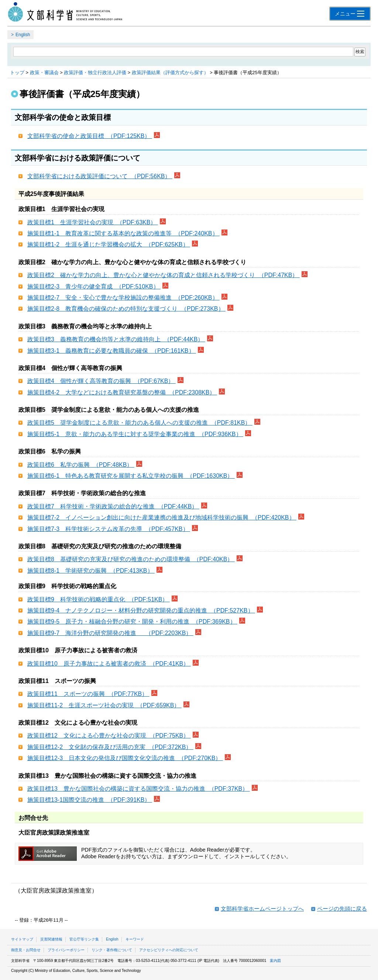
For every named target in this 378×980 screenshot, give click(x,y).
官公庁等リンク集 (84, 939)
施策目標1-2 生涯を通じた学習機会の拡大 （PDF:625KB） (109, 244)
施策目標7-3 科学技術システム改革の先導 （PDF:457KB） (109, 529)
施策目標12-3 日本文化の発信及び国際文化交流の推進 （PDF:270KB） (125, 758)
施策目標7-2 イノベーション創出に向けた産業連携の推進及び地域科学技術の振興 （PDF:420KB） (162, 517)
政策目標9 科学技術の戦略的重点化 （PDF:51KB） (99, 599)
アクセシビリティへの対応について (169, 950)
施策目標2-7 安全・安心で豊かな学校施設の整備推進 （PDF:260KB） (123, 298)
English (23, 35)
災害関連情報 (51, 939)
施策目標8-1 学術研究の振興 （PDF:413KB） (91, 571)
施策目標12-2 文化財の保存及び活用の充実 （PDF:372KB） (110, 747)
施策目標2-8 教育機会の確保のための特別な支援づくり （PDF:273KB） (126, 309)
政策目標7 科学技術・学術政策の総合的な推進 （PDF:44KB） (113, 506)
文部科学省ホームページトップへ (262, 909)
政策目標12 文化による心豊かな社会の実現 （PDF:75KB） (109, 736)
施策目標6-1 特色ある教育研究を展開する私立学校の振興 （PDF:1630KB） (131, 476)
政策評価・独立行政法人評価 (95, 73)
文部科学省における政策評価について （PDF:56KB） (100, 176)
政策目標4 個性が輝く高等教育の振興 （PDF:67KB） (102, 381)
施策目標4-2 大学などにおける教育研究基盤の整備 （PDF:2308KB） (122, 392)
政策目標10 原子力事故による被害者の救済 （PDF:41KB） (109, 664)
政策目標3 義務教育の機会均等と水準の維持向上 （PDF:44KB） (116, 339)
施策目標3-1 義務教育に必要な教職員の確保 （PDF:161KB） (112, 351)
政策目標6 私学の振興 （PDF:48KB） (81, 465)
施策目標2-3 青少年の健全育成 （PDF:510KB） (94, 287)
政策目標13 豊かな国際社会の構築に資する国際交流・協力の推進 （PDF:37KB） (139, 789)
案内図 (275, 961)
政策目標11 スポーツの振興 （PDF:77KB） (88, 694)
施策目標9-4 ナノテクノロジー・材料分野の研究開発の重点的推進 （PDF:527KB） (141, 610)
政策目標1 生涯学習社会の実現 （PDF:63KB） (93, 222)
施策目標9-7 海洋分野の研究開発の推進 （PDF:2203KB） (110, 633)
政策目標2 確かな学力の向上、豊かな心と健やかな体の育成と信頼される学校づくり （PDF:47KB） (164, 275)
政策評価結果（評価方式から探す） (170, 73)
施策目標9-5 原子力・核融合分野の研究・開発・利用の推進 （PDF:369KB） (132, 622)
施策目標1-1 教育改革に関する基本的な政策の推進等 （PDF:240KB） (123, 233)
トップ (17, 73)
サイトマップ (22, 939)
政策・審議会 (44, 73)
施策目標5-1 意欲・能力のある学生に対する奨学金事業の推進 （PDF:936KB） (135, 434)
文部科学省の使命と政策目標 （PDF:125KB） (90, 136)
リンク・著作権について (112, 950)
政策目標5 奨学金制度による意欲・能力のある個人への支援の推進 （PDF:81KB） (140, 423)
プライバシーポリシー (66, 950)
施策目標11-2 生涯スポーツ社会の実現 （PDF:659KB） (104, 705)
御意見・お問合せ (26, 950)
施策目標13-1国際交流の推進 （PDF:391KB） (90, 800)
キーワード (135, 939)
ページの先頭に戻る (342, 909)
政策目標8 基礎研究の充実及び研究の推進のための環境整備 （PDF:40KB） (131, 559)
